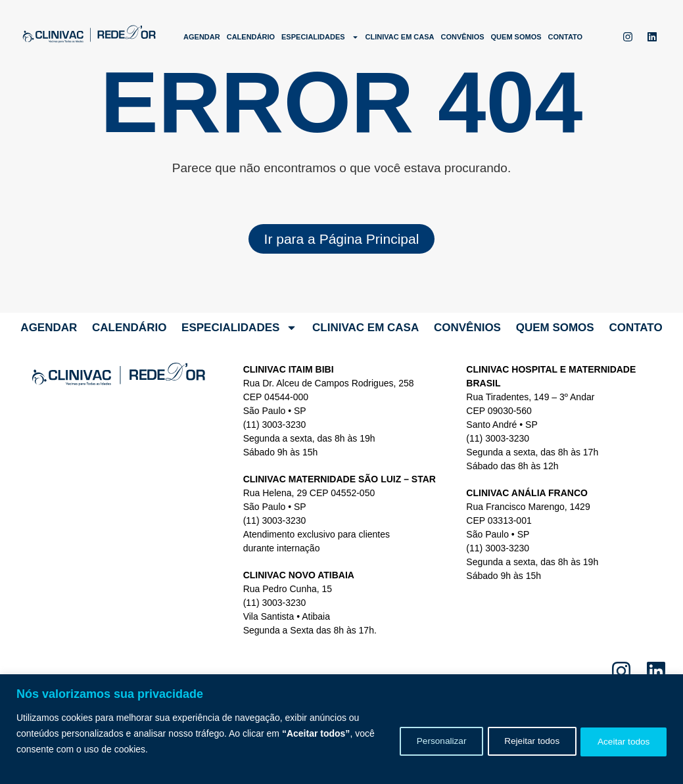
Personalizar (425, 741)
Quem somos (516, 37)
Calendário (251, 37)
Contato (566, 37)
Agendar (202, 37)
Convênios (463, 37)
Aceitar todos (621, 741)
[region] (341, 729)
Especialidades (320, 37)
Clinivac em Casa (400, 37)
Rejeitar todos (522, 741)
